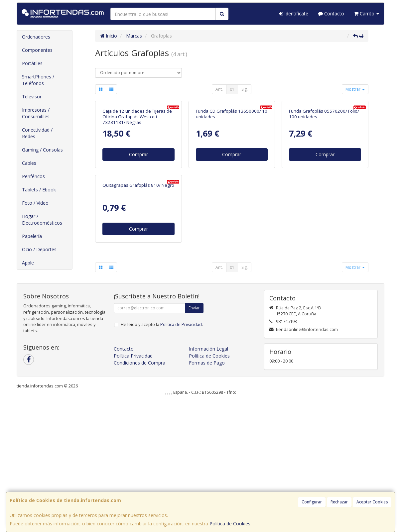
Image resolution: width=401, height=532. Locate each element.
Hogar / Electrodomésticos (42, 219)
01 (232, 89)
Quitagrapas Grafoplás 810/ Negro (138, 319)
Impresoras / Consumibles (36, 113)
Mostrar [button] (355, 89)
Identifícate (294, 13)
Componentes (37, 50)
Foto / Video (35, 203)
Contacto (331, 13)
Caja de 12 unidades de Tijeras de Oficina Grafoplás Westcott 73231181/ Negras (137, 184)
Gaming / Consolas (42, 150)
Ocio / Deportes (39, 249)
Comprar (138, 221)
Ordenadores (36, 37)
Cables (29, 163)
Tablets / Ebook (39, 190)
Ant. (219, 89)
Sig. (245, 89)
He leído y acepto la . (162, 455)
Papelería (32, 236)
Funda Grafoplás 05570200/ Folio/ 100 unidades (324, 181)
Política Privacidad (133, 487)
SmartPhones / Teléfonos (38, 80)
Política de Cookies (230, 524)
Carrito (367, 13)
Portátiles (32, 63)
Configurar (312, 502)
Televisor (32, 97)
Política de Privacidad (181, 455)
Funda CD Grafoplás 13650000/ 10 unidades (232, 181)
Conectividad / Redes (37, 133)
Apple (28, 263)
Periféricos (33, 176)
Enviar (194, 439)
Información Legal (208, 480)
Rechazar (339, 502)
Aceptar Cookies (372, 502)
